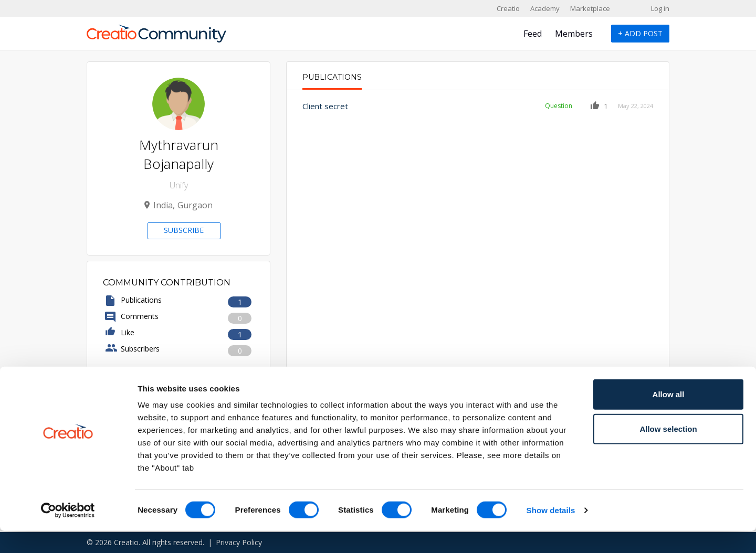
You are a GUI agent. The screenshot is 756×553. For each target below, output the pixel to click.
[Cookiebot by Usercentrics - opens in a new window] (68, 533)
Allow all (669, 416)
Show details (551, 532)
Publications (332, 77)
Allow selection (668, 451)
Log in (660, 8)
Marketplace (590, 8)
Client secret (325, 106)
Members (574, 34)
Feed (533, 34)
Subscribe (184, 230)
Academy (545, 8)
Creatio (508, 8)
